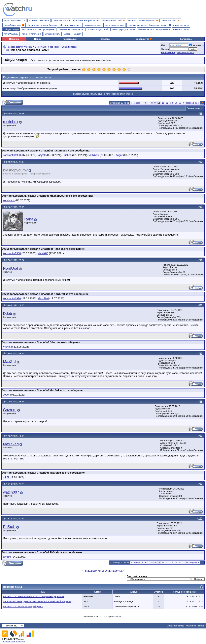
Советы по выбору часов (71, 29)
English (78, 34)
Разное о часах (181, 29)
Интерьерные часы (115, 25)
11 (163, 103)
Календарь (186, 39)
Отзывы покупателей (98, 29)
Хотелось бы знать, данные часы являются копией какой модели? (37, 601)
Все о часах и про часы (47, 47)
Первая (136, 103)
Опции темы (193, 108)
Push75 (67, 155)
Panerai (132, 21)
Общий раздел (11, 29)
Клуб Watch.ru (11, 34)
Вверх (201, 626)
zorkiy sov (9, 200)
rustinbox (11, 122)
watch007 (11, 492)
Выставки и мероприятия (86, 21)
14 (176, 103)
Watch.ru (191, 626)
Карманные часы (93, 25)
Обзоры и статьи (61, 21)
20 (180, 103)
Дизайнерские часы (70, 25)
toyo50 (7, 557)
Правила (14, 39)
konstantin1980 (12, 155)
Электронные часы (179, 25)
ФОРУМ (33, 21)
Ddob (8, 314)
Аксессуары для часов (123, 29)
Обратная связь (176, 626)
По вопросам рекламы (13, 642)
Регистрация (70, 39)
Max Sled (43, 298)
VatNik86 (94, 155)
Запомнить (196, 45)
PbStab (9, 527)
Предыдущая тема (93, 571)
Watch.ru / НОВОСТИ (15, 21)
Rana (29, 219)
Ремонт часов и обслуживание (154, 29)
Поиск (38, 39)
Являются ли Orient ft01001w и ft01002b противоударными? (33, 596)
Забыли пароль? (185, 52)
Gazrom (10, 410)
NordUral (11, 268)
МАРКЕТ (45, 21)
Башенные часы (157, 25)
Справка (105, 39)
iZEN (6, 477)
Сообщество (144, 39)
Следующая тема (113, 571)
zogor (119, 155)
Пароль (165, 49)
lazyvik (42, 155)
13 (171, 103)
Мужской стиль (52, 34)
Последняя (193, 103)
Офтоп (67, 34)
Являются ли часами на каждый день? (23, 606)
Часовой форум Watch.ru (20, 47)
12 (167, 103)
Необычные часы (137, 25)
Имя (163, 45)
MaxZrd (9, 362)
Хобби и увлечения (31, 34)
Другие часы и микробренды (42, 25)
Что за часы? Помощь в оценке (38, 29)
